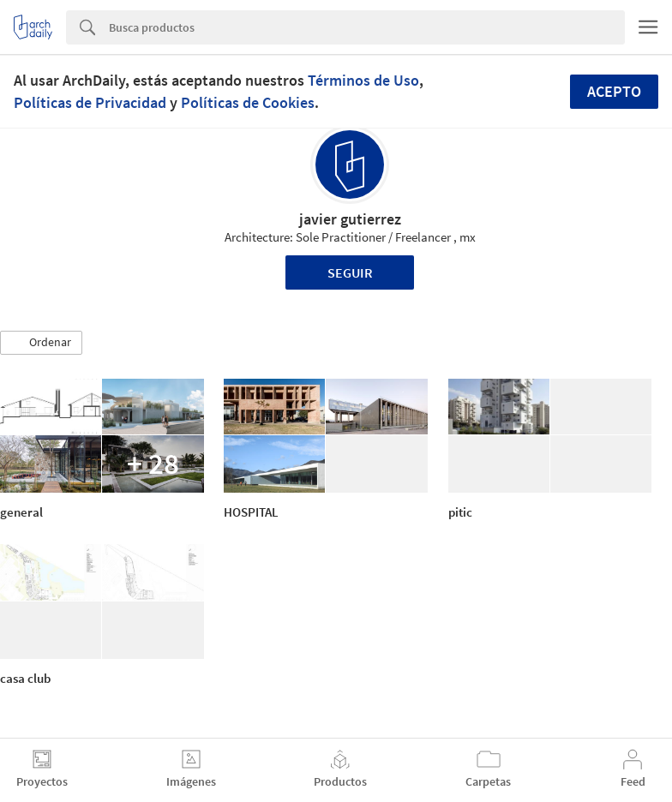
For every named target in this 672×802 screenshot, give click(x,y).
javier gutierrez (350, 219)
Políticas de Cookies (248, 102)
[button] (41, 343)
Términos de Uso (363, 80)
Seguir (350, 272)
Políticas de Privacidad (90, 102)
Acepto (614, 91)
